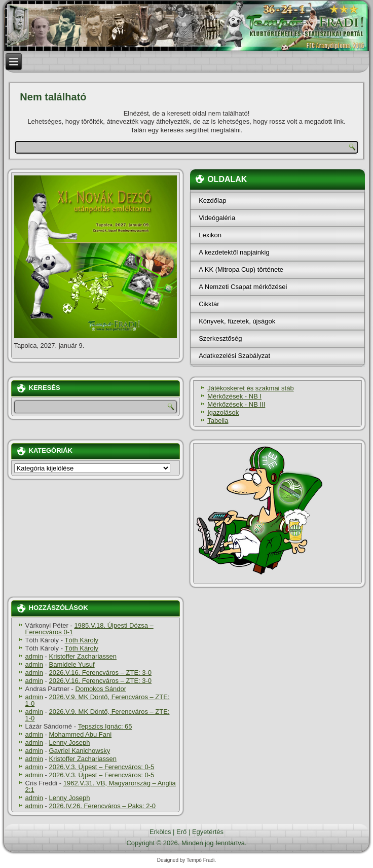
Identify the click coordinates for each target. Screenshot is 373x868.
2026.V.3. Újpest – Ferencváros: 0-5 (102, 767)
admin (34, 656)
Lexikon (210, 235)
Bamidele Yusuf (72, 664)
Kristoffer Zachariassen (83, 656)
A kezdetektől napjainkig (234, 252)
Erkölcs (160, 832)
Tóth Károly (82, 640)
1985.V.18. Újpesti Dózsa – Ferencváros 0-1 (89, 629)
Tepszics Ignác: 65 (105, 726)
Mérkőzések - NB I (234, 396)
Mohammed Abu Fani (81, 734)
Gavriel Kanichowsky (80, 751)
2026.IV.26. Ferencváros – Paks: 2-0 (103, 806)
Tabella (218, 421)
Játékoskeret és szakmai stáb (251, 388)
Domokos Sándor (101, 689)
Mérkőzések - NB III (236, 404)
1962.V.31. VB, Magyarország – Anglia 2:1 (101, 786)
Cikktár (209, 304)
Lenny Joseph (70, 743)
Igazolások (223, 412)
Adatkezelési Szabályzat (234, 356)
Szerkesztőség (220, 338)
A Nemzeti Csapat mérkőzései (243, 287)
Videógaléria (217, 218)
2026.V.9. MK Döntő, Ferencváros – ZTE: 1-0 (98, 700)
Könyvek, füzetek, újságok (237, 321)
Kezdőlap (212, 201)
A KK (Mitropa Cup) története (241, 269)
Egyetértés (208, 832)
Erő (181, 832)
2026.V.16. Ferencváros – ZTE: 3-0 (101, 673)
